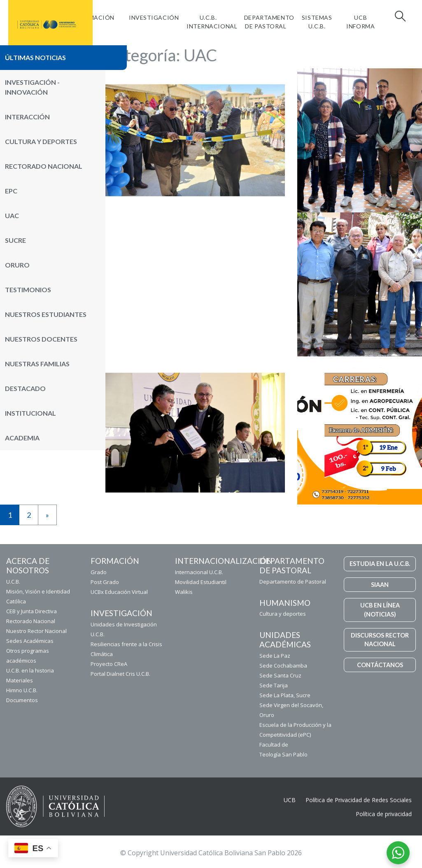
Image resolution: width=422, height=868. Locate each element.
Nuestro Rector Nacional (36, 631)
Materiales (20, 680)
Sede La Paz (275, 656)
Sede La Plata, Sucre (285, 695)
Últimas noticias (35, 57)
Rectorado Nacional (44, 166)
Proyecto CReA (109, 664)
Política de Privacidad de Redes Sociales (359, 800)
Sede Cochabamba (283, 666)
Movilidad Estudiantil (201, 582)
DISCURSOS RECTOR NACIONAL (380, 640)
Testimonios (28, 290)
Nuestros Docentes (41, 339)
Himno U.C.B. (22, 690)
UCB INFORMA (360, 22)
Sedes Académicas (30, 641)
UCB (290, 800)
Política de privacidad (384, 814)
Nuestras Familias (37, 364)
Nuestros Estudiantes (46, 314)
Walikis (184, 592)
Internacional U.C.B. (199, 572)
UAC (12, 215)
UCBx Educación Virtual (119, 592)
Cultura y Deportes (41, 141)
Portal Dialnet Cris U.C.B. (120, 674)
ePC (11, 191)
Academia (22, 438)
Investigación (154, 17)
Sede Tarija (274, 685)
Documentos (22, 700)
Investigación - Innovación (32, 87)
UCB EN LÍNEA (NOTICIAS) (380, 610)
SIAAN (380, 585)
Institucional (30, 413)
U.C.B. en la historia (30, 670)
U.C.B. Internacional (212, 22)
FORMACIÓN (96, 17)
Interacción (27, 117)
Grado (99, 572)
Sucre (15, 240)
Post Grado (105, 582)
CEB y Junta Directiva (31, 611)
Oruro (17, 265)
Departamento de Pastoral (269, 22)
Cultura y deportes (283, 614)
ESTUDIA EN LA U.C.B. (380, 564)
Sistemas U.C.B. (317, 22)
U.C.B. (13, 582)
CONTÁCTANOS (380, 665)
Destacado (25, 388)
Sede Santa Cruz (280, 675)
